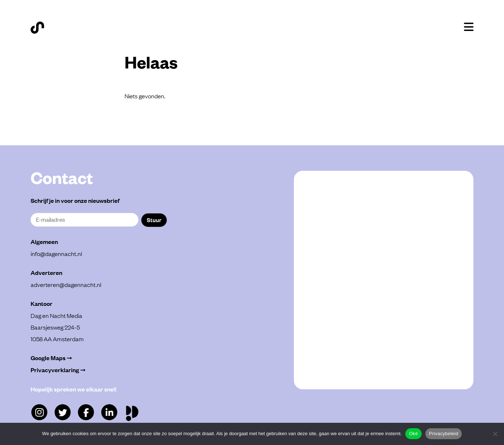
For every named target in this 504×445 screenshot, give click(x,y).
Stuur (154, 220)
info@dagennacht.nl (56, 253)
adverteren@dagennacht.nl (66, 284)
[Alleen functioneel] (495, 434)
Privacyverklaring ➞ (58, 370)
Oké (414, 434)
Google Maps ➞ (51, 358)
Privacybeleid (444, 434)
